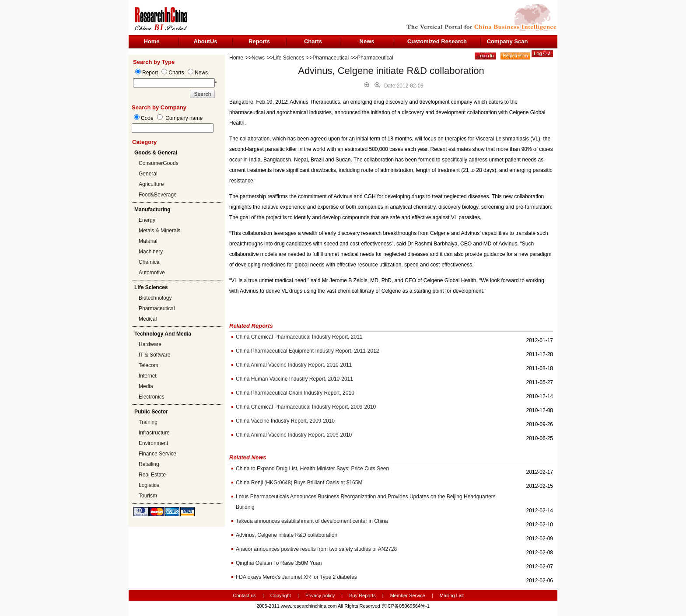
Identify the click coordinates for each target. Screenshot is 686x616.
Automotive (152, 273)
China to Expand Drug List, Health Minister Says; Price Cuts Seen (312, 469)
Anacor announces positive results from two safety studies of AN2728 (316, 549)
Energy (147, 220)
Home (151, 41)
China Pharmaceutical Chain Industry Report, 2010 (295, 393)
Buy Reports (362, 595)
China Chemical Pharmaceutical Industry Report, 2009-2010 (306, 407)
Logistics (149, 485)
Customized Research (437, 41)
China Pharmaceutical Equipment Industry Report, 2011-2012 (308, 351)
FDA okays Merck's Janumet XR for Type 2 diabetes (296, 577)
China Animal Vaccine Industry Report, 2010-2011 (294, 365)
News (367, 41)
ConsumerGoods (159, 163)
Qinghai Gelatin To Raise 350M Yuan (279, 563)
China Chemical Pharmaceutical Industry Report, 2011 (299, 337)
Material (148, 241)
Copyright (281, 595)
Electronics (152, 397)
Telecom (149, 365)
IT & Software (154, 355)
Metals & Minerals (159, 231)
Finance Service (157, 454)
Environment (153, 443)
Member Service (408, 595)
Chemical (150, 262)
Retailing (149, 464)
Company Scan (507, 41)
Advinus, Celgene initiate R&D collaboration (287, 535)
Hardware (150, 344)
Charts (313, 41)
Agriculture (151, 184)
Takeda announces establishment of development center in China (312, 521)
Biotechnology (155, 298)
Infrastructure (154, 433)
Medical (148, 319)
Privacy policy (321, 595)
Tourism (148, 496)
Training (148, 422)
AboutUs (205, 41)
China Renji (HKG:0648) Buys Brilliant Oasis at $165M (299, 483)
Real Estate (152, 475)
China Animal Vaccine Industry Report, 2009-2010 (294, 435)
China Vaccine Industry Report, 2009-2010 (285, 421)
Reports (259, 41)
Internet (148, 376)
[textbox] (173, 128)
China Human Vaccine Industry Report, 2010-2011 (294, 379)
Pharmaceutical (157, 308)
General (148, 174)
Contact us (244, 595)
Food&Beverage (158, 195)
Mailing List (452, 595)
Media (146, 386)
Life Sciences (289, 58)
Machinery (151, 252)
